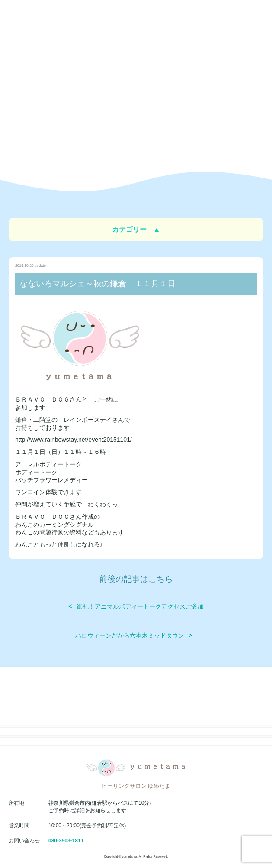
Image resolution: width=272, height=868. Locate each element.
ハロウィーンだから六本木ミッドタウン (130, 635)
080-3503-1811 (66, 841)
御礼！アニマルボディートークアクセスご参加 (140, 606)
